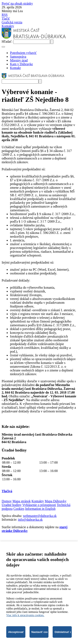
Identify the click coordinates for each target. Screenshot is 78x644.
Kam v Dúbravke (21, 64)
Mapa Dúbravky (56, 501)
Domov (7, 501)
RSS (5, 15)
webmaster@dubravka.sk (40, 516)
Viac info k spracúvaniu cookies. (25, 615)
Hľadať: (7, 41)
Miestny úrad (19, 60)
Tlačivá (7, 491)
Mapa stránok (22, 501)
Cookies (19, 509)
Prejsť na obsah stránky (17, 3)
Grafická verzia (12, 22)
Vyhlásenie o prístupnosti (39, 505)
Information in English (40, 509)
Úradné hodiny (12, 505)
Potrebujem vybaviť (23, 53)
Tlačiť (6, 18)
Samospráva (18, 57)
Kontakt (15, 68)
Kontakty (8, 26)
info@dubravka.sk (30, 520)
